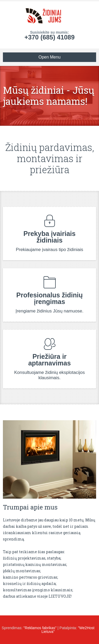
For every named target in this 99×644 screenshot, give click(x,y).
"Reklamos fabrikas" (40, 628)
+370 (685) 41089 (49, 37)
